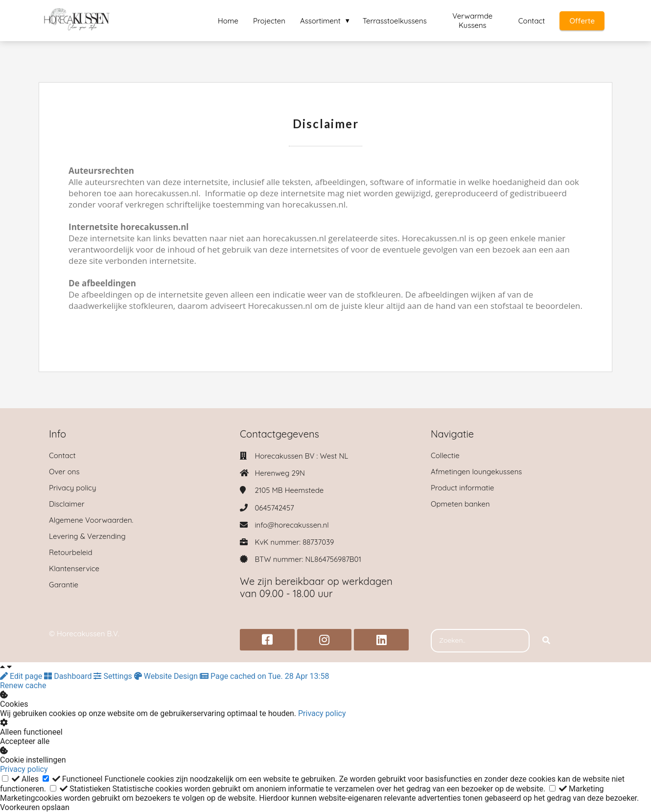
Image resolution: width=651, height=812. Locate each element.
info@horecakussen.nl (291, 525)
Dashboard (69, 676)
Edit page (22, 676)
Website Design (167, 676)
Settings (114, 676)
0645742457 (274, 508)
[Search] (546, 641)
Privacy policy (322, 713)
